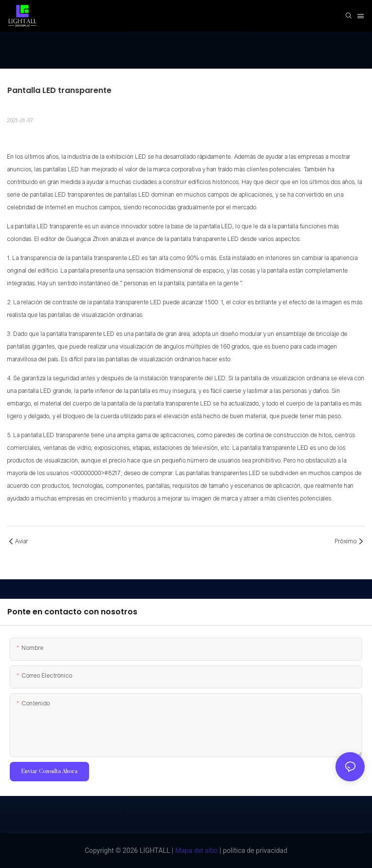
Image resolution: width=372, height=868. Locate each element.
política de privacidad (254, 850)
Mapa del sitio (195, 850)
